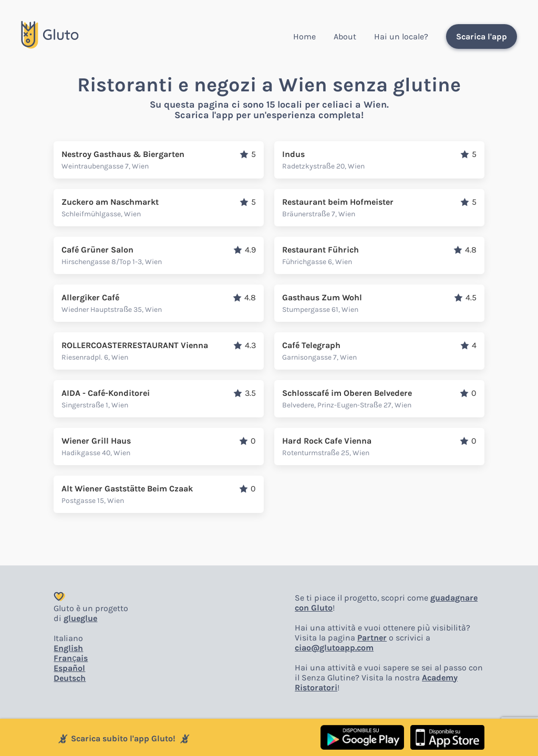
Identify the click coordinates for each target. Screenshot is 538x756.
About (345, 36)
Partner (372, 638)
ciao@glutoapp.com (334, 648)
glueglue (80, 618)
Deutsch (70, 678)
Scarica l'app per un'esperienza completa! (269, 115)
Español (69, 668)
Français (71, 658)
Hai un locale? (401, 36)
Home (304, 36)
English (68, 648)
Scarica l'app (482, 36)
